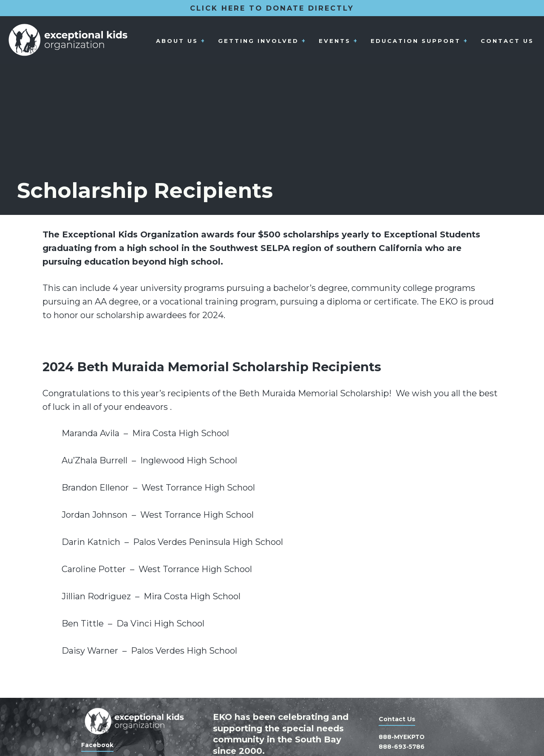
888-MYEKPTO (402, 737)
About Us (175, 41)
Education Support (415, 41)
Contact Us (507, 41)
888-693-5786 (402, 747)
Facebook (97, 745)
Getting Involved (257, 41)
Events (333, 41)
